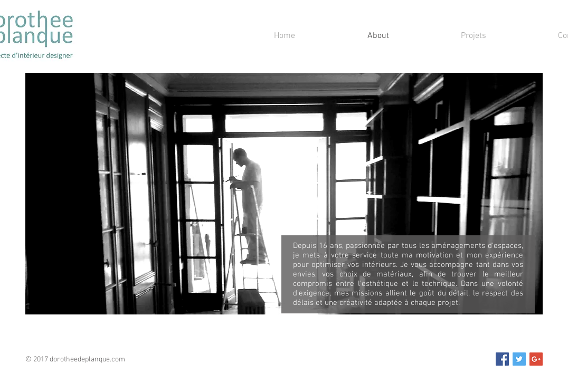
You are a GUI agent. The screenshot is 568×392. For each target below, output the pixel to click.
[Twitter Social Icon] (519, 359)
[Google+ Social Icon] (536, 359)
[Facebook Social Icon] (502, 359)
